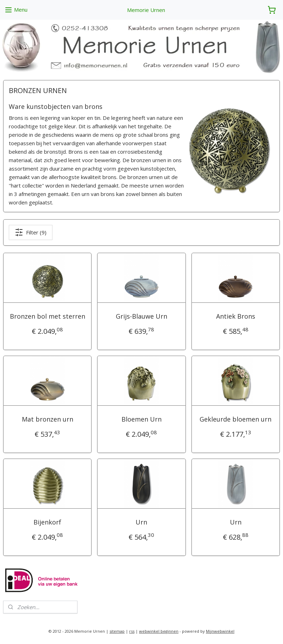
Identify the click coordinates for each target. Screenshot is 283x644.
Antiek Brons (236, 316)
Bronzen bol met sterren (48, 316)
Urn (141, 522)
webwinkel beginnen (159, 631)
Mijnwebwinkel (220, 631)
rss (132, 631)
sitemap (117, 631)
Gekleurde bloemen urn (235, 419)
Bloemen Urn (141, 419)
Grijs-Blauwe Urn (141, 316)
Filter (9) (31, 232)
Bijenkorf (47, 522)
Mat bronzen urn (48, 419)
